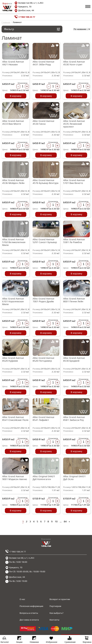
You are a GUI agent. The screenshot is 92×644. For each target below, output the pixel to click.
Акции (19, 640)
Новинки (34, 640)
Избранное (52, 640)
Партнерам (55, 606)
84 (65, 521)
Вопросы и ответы (29, 613)
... (61, 521)
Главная (6, 22)
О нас (22, 599)
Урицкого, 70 (23, 7)
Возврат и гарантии (60, 599)
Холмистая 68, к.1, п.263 (29, 3)
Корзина (87, 640)
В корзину (16, 96)
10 (56, 521)
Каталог (5, 640)
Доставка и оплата (29, 620)
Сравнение (70, 640)
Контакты (54, 620)
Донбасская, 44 (24, 11)
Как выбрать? (56, 613)
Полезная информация (31, 606)
